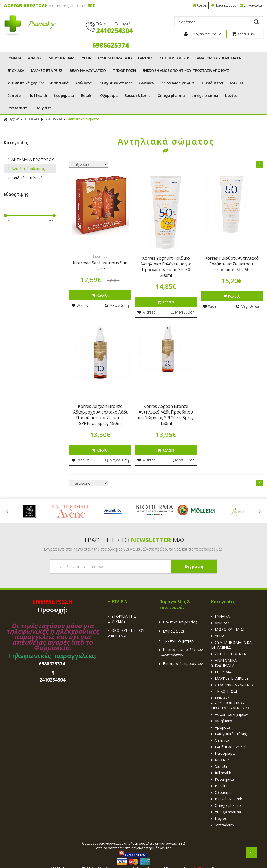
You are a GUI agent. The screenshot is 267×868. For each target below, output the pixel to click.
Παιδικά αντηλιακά (25, 178)
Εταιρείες (43, 108)
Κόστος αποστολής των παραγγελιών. (181, 652)
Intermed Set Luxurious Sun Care (100, 266)
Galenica (147, 83)
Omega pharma (171, 95)
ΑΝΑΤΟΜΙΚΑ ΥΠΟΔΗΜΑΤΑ (219, 58)
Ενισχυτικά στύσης (115, 83)
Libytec (231, 95)
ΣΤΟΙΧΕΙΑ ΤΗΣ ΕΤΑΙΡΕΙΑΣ (122, 619)
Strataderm (17, 108)
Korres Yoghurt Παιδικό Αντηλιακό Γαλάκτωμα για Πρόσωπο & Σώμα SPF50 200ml (166, 267)
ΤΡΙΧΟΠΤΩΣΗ (124, 70)
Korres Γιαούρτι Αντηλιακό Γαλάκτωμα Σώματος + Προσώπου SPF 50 (232, 264)
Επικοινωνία (251, 5)
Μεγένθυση (117, 305)
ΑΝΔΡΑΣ (35, 58)
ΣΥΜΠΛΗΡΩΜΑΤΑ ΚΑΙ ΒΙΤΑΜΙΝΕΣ (125, 58)
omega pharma (205, 95)
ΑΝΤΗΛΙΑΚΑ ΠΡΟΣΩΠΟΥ (30, 160)
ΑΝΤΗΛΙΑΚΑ (54, 119)
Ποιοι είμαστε (223, 5)
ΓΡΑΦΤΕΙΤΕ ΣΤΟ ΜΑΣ (135, 540)
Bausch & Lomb (138, 95)
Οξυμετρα (109, 95)
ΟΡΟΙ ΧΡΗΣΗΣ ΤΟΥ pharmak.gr (126, 633)
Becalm (87, 95)
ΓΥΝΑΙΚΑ (14, 58)
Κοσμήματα (64, 95)
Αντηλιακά (59, 83)
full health (38, 95)
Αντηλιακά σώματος (84, 119)
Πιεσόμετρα (213, 83)
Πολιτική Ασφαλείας (178, 622)
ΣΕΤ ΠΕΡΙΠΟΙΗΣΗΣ (175, 58)
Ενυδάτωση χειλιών (178, 83)
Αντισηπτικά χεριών (25, 83)
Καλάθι (100, 295)
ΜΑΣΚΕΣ (237, 83)
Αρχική (200, 5)
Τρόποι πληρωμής (177, 640)
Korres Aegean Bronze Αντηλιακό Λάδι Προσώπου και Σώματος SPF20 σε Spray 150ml (166, 415)
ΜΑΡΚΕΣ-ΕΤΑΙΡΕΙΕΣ (47, 70)
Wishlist (80, 305)
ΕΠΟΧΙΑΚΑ (16, 70)
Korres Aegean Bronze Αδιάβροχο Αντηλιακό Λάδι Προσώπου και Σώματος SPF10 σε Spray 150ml (100, 415)
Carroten (15, 95)
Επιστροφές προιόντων (181, 663)
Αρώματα (83, 83)
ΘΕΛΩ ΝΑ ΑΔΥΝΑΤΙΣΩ (88, 70)
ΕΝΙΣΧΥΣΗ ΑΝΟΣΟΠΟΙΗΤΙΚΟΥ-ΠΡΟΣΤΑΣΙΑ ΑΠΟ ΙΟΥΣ (186, 70)
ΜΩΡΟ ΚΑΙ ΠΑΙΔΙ (62, 58)
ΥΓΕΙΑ (86, 58)
